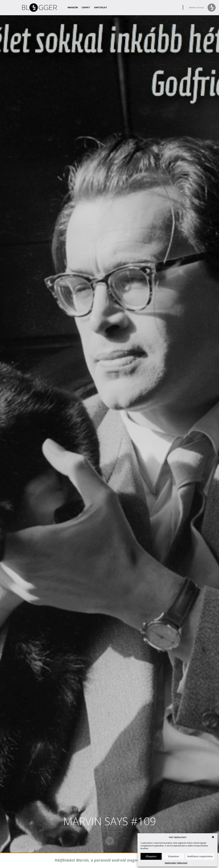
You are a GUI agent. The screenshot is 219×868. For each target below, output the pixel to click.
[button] (213, 837)
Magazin (73, 7)
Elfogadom (151, 856)
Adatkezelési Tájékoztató (176, 863)
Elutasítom (174, 856)
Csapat (86, 7)
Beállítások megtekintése (200, 856)
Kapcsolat (101, 7)
